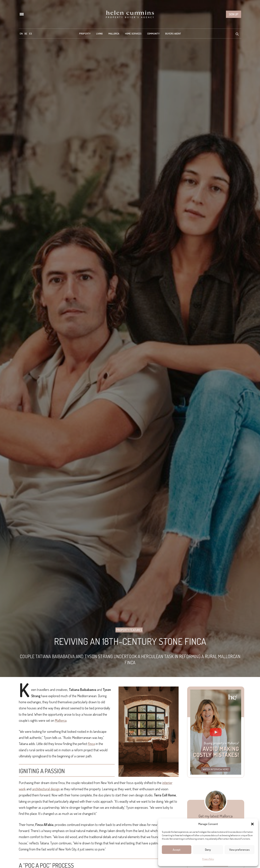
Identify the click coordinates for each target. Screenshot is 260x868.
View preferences (239, 850)
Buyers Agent (173, 34)
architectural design (46, 789)
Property (85, 34)
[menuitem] (21, 34)
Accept (177, 850)
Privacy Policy (208, 859)
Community (153, 34)
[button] (252, 824)
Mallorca (114, 34)
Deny (208, 850)
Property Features (129, 630)
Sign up (234, 14)
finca (91, 744)
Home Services (133, 34)
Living (99, 34)
